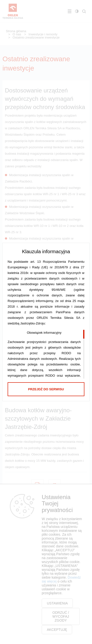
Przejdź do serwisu (46, 389)
